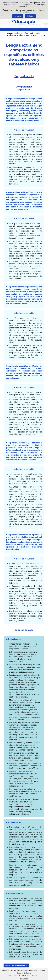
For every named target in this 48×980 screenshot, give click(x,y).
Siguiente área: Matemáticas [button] (16, 965)
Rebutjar (30, 16)
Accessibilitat (24, 976)
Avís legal (34, 976)
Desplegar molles (3, 33)
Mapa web (13, 976)
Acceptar (18, 16)
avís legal (27, 12)
